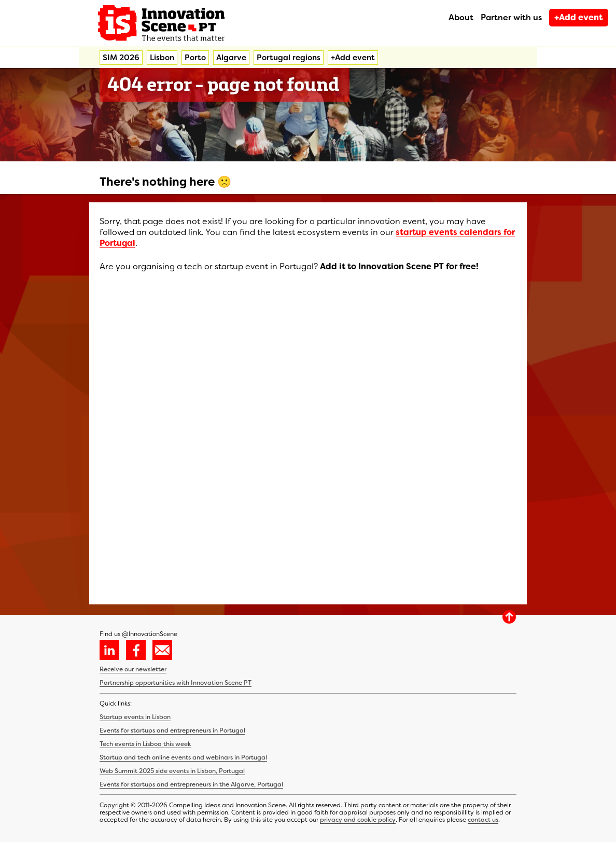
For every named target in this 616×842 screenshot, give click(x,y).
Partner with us (511, 17)
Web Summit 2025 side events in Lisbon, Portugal (172, 771)
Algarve (231, 58)
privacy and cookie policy (358, 820)
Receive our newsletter (133, 669)
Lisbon (162, 58)
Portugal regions (289, 58)
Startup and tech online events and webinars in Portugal (183, 757)
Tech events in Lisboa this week (145, 744)
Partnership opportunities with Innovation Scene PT (176, 683)
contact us (483, 820)
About (461, 17)
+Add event (579, 17)
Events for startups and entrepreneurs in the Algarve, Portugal (191, 784)
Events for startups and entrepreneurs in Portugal (172, 730)
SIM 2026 (121, 58)
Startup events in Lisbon (135, 717)
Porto (195, 58)
